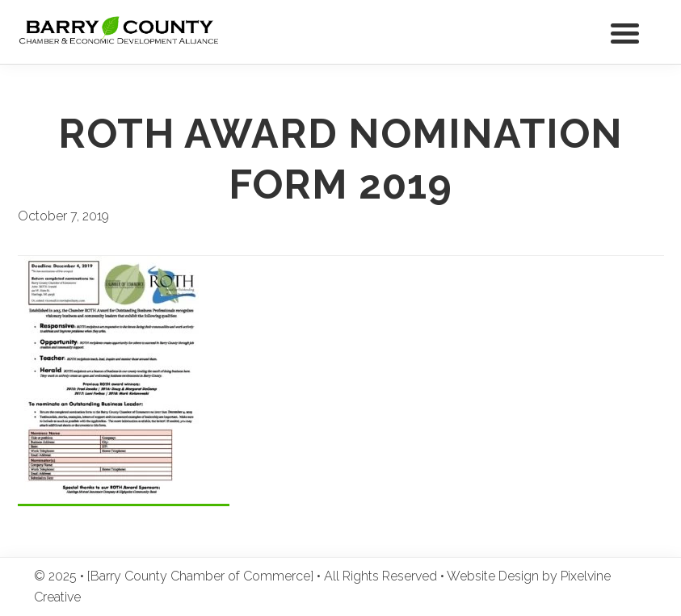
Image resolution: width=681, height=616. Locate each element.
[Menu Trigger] (625, 32)
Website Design (493, 576)
